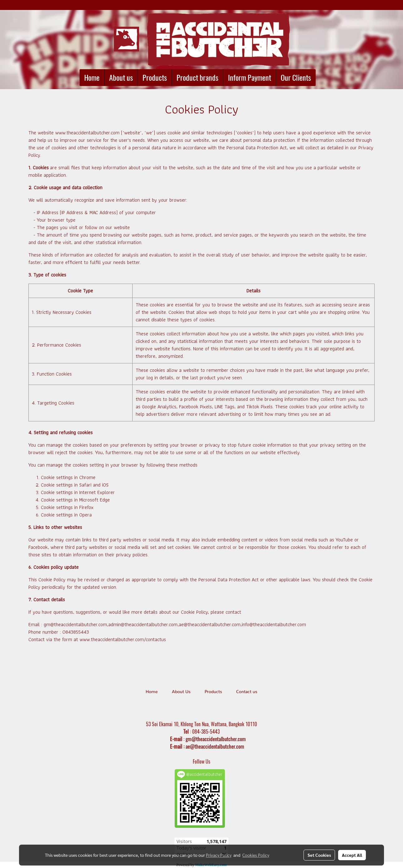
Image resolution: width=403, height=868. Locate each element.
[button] (321, 78)
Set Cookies (319, 855)
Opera (85, 515)
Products (155, 78)
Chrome (87, 477)
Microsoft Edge (95, 500)
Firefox (86, 507)
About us (121, 78)
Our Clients (296, 78)
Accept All (352, 855)
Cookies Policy (256, 855)
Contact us (247, 692)
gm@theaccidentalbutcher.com (216, 739)
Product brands (197, 78)
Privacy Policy (219, 855)
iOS (105, 485)
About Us (181, 692)
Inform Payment (250, 78)
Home (92, 78)
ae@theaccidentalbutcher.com (215, 746)
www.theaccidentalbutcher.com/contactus (123, 639)
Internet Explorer (97, 492)
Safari (85, 485)
